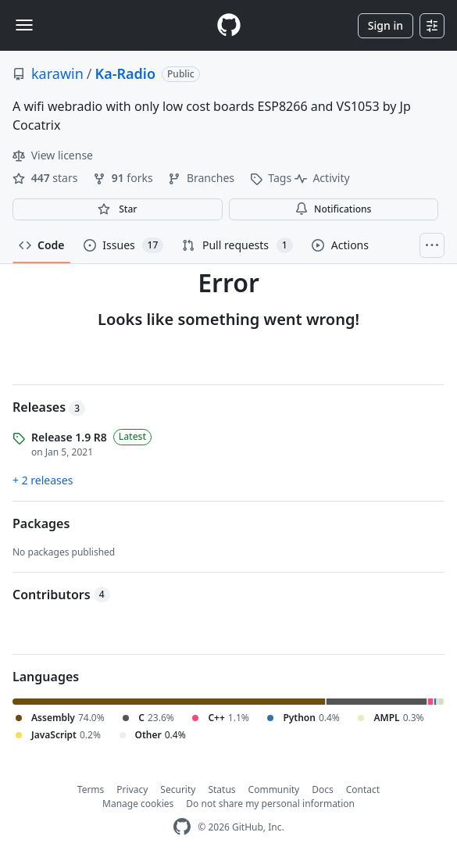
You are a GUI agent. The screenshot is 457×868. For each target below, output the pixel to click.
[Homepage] (229, 25)
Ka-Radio (126, 73)
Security (178, 789)
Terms (91, 789)
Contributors (61, 595)
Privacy (132, 789)
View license (53, 155)
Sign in (386, 25)
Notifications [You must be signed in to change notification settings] (333, 209)
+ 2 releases (43, 480)
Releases (49, 407)
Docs (323, 789)
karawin (57, 73)
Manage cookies (138, 804)
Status (221, 789)
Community (274, 789)
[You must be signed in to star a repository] (118, 209)
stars (46, 178)
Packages (41, 523)
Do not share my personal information (270, 804)
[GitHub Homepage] (182, 827)
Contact (363, 789)
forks (124, 178)
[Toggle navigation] (24, 25)
